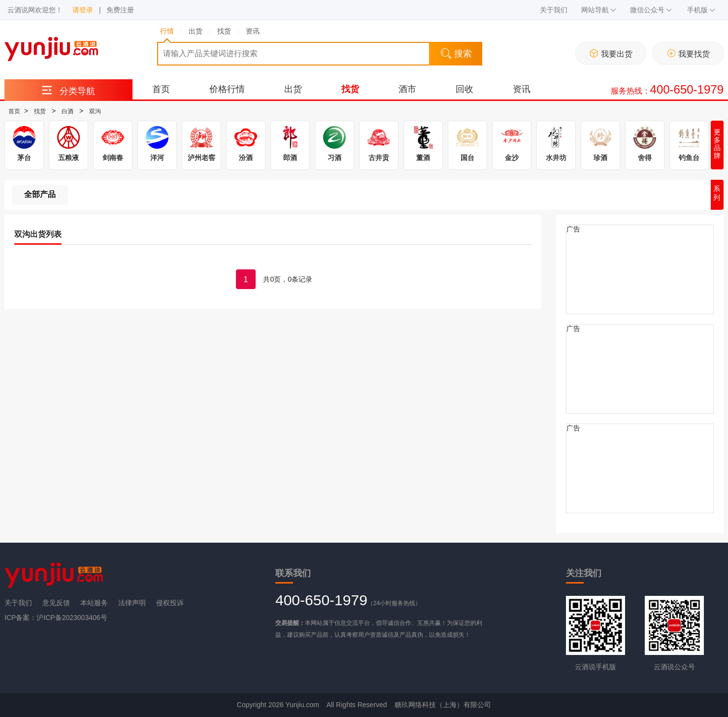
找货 (350, 89)
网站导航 (599, 10)
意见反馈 (56, 603)
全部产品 (40, 194)
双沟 (95, 111)
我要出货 (611, 53)
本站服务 (94, 603)
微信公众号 (651, 10)
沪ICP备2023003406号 (72, 618)
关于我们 (554, 10)
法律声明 (132, 603)
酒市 (407, 89)
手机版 (701, 10)
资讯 (522, 89)
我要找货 (688, 53)
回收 (464, 89)
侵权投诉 (170, 603)
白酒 (67, 111)
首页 (161, 89)
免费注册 (120, 10)
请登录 (83, 10)
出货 (293, 89)
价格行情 (227, 89)
